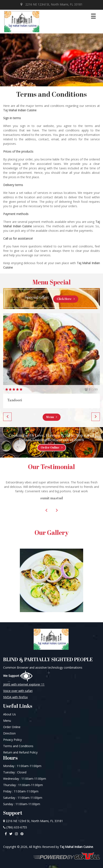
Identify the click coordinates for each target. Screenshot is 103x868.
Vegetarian (16, 400)
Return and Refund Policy (20, 752)
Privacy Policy (12, 740)
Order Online (52, 448)
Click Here (66, 299)
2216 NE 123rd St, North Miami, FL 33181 (51, 4)
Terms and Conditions (18, 746)
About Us (9, 714)
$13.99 (91, 389)
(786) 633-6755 (15, 827)
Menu (52, 417)
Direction (9, 733)
